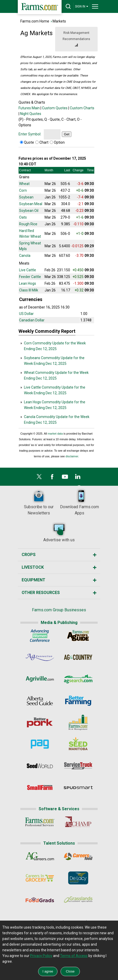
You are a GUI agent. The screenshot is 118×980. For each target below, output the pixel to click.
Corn (23, 190)
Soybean (26, 197)
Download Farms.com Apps (79, 502)
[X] (39, 478)
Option (59, 142)
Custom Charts (82, 108)
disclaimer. (72, 456)
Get (67, 134)
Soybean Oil (29, 211)
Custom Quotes (55, 108)
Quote (29, 142)
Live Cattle (28, 270)
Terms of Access (74, 956)
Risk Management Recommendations (76, 40)
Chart (44, 142)
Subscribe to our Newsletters (39, 502)
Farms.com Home (35, 21)
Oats (23, 217)
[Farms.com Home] (40, 7)
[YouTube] (65, 478)
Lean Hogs (28, 283)
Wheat (24, 184)
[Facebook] (52, 478)
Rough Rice (28, 224)
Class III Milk (29, 290)
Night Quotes (31, 114)
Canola (25, 256)
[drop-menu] (95, 6)
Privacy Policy (41, 956)
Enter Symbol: (30, 134)
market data (55, 434)
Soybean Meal (31, 204)
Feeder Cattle (30, 277)
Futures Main (29, 108)
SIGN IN (82, 6)
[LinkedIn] (78, 478)
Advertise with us (59, 532)
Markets (59, 21)
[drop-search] (68, 6)
